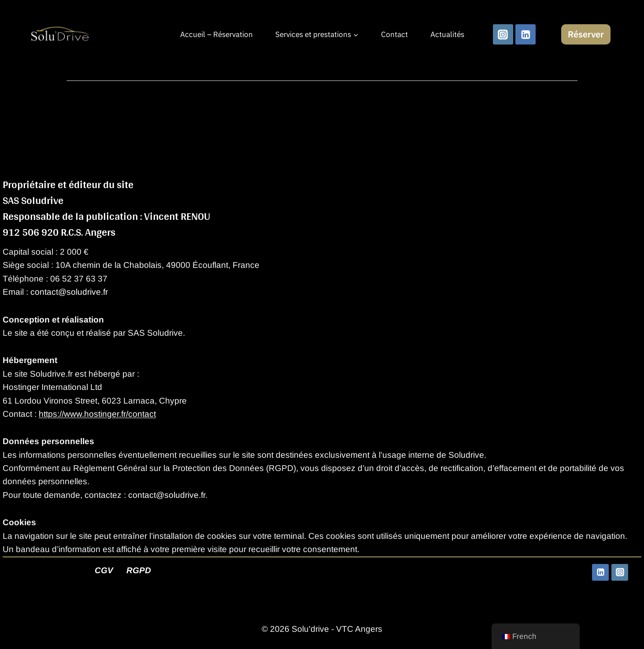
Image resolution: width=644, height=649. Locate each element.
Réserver (586, 34)
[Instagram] (503, 34)
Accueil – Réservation (217, 34)
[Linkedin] (526, 34)
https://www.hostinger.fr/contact (97, 414)
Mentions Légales (45, 570)
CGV (104, 570)
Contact (394, 34)
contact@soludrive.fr (69, 292)
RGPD (139, 570)
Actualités (447, 34)
